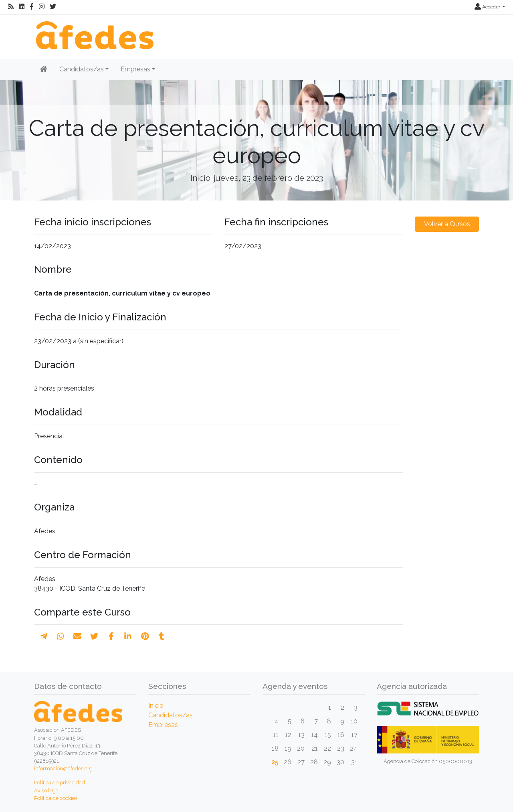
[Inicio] (94, 31)
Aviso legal (47, 791)
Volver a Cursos (447, 224)
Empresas (163, 725)
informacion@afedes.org (63, 768)
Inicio (156, 706)
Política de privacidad (60, 783)
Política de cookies (56, 798)
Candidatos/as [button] (82, 69)
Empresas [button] (135, 69)
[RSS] (11, 7)
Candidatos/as (171, 715)
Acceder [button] (488, 7)
